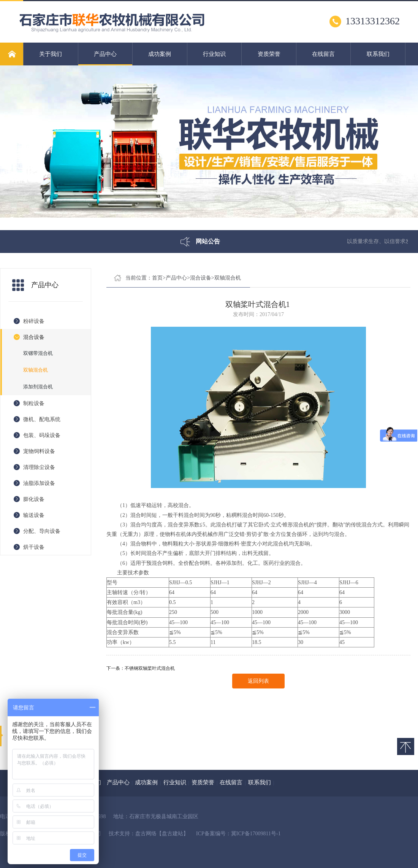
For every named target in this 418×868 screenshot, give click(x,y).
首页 (157, 278)
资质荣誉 (269, 54)
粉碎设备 (34, 321)
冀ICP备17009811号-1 (256, 834)
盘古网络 (146, 834)
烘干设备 (34, 547)
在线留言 (323, 54)
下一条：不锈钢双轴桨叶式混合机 (141, 668)
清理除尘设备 (39, 467)
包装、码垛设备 (42, 435)
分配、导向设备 (42, 531)
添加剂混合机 (38, 387)
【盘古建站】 (173, 834)
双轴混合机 (36, 370)
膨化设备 (34, 499)
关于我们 (51, 54)
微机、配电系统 (42, 419)
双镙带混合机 (38, 353)
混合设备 (34, 337)
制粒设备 (34, 403)
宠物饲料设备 (39, 451)
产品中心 (105, 58)
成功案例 (160, 54)
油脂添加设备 (39, 483)
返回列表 (258, 681)
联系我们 (378, 54)
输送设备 (34, 515)
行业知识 (214, 54)
